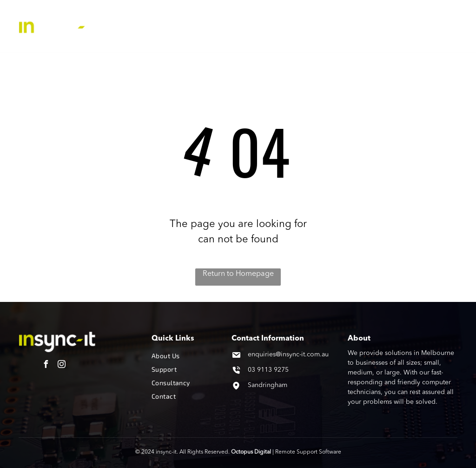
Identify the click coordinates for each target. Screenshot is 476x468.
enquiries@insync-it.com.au (288, 354)
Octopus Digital (251, 452)
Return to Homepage (238, 274)
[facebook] (46, 365)
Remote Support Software (308, 452)
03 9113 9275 (268, 370)
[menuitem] (189, 18)
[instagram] (62, 365)
